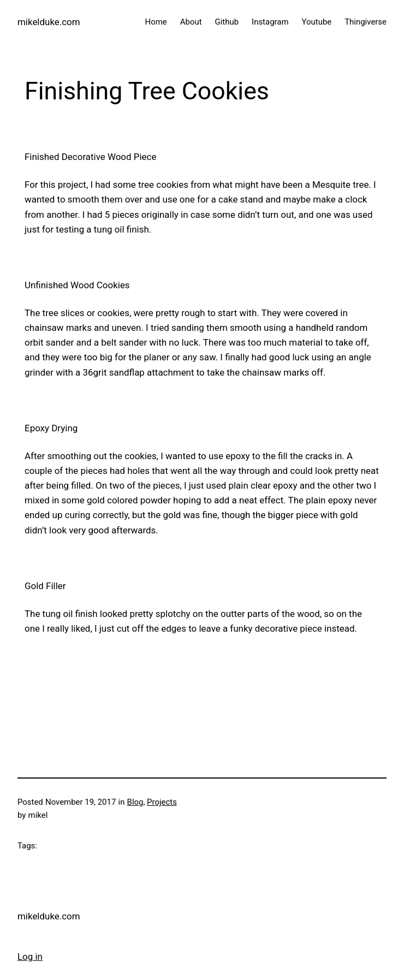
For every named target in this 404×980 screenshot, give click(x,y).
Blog (135, 802)
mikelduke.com (49, 22)
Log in (30, 957)
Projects (162, 802)
